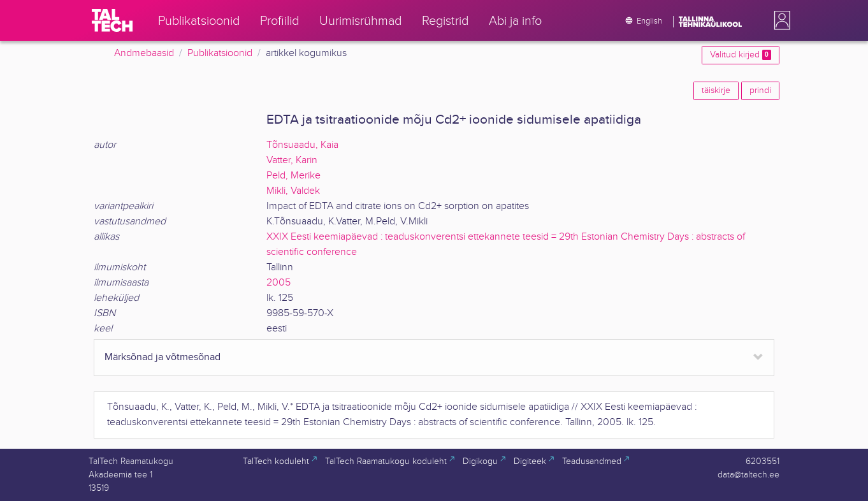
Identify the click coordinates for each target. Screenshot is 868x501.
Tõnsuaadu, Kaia (302, 145)
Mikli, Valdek (293, 191)
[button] (779, 20)
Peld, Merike (293, 176)
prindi (760, 91)
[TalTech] (112, 20)
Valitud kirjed (741, 55)
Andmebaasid (144, 53)
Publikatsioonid (220, 53)
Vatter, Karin (292, 160)
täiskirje (716, 91)
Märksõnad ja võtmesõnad (163, 357)
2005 (278, 283)
